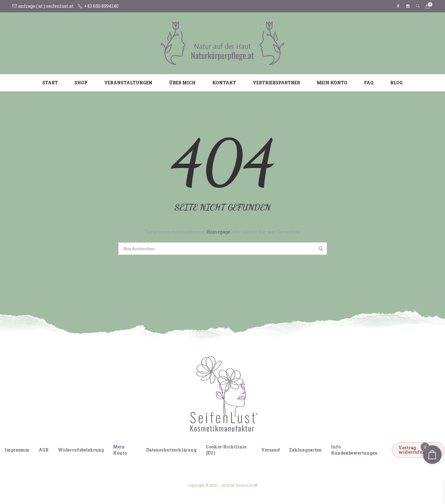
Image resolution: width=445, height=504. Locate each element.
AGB (44, 450)
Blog (396, 83)
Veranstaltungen (128, 83)
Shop (81, 83)
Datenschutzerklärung (171, 450)
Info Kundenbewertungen (354, 450)
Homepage (219, 232)
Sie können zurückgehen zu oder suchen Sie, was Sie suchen (222, 232)
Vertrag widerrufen (412, 450)
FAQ (369, 83)
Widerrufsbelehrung (81, 450)
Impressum (17, 450)
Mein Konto (332, 83)
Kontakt (224, 83)
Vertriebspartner (276, 83)
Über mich (182, 83)
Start (50, 83)
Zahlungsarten (305, 450)
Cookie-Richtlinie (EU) (226, 450)
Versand (270, 450)
